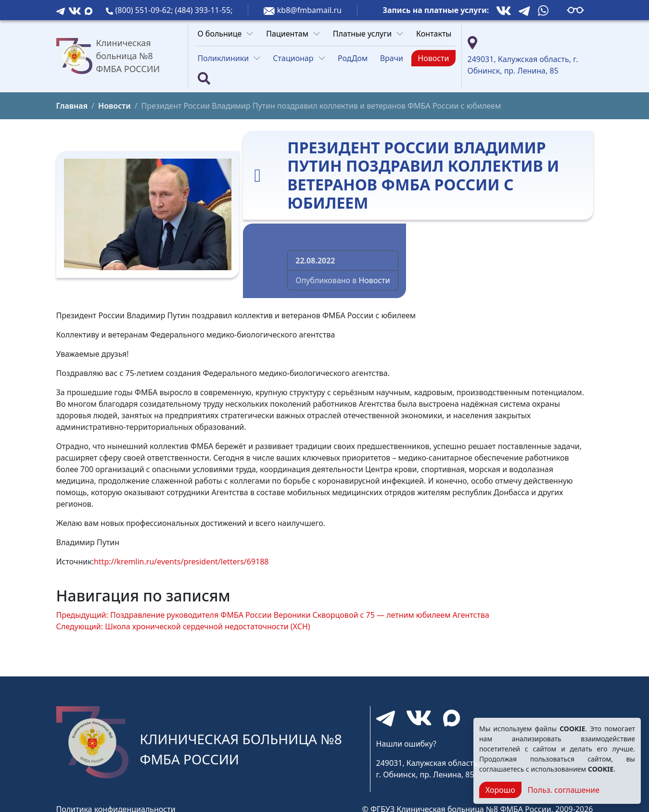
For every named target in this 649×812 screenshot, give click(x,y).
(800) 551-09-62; (145, 10)
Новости (433, 58)
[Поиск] (204, 78)
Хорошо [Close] (500, 790)
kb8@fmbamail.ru (309, 10)
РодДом (353, 58)
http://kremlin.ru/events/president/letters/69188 (181, 562)
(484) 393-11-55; (204, 10)
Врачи (392, 58)
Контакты (434, 34)
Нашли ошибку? (406, 744)
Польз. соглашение (564, 790)
